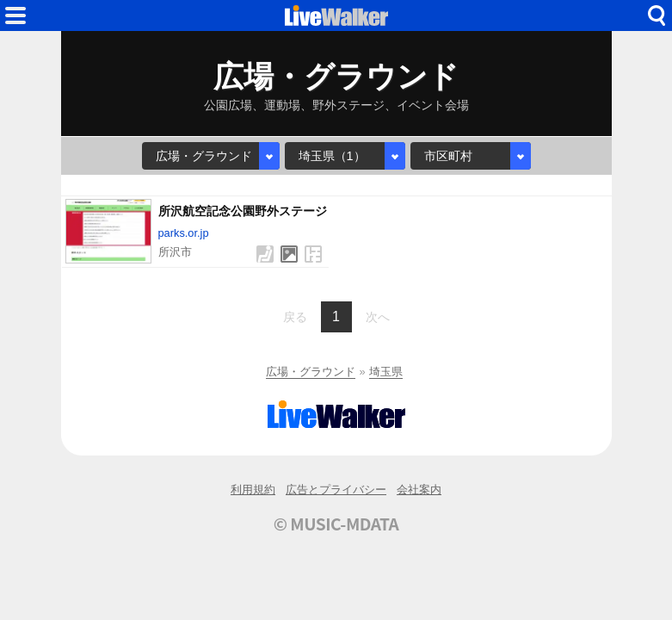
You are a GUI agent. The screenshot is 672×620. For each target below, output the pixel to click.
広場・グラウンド (311, 372)
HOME (336, 15)
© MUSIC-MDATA (336, 524)
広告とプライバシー (336, 490)
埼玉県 (386, 372)
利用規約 (253, 490)
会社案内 (419, 490)
